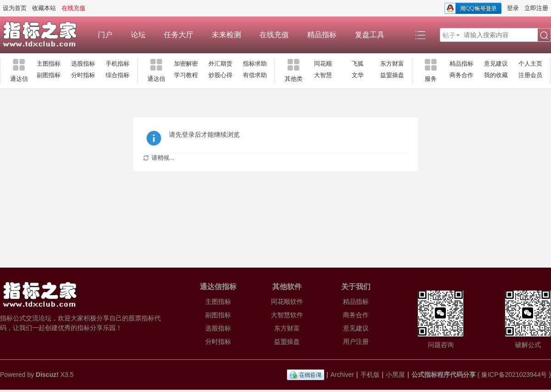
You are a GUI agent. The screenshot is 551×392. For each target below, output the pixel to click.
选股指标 (83, 64)
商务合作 (461, 75)
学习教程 (186, 75)
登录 (513, 8)
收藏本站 (44, 8)
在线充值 (274, 35)
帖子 (449, 35)
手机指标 (118, 64)
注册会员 (530, 75)
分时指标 (83, 75)
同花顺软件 (287, 302)
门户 (105, 35)
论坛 (138, 35)
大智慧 (323, 75)
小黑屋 (395, 375)
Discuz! (47, 375)
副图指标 (49, 75)
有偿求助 (255, 75)
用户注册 (356, 342)
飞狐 (358, 64)
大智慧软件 (287, 315)
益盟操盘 (392, 75)
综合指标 (118, 75)
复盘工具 (370, 35)
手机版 (370, 375)
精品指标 (322, 35)
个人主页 (530, 64)
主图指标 (49, 64)
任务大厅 (179, 35)
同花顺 (323, 64)
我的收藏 (496, 75)
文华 (358, 75)
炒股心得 (220, 75)
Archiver (342, 375)
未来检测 (226, 35)
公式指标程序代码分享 (444, 375)
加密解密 (186, 64)
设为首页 (15, 8)
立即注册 (536, 8)
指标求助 (255, 64)
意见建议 (496, 64)
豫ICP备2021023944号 (514, 375)
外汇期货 (220, 64)
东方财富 (392, 64)
